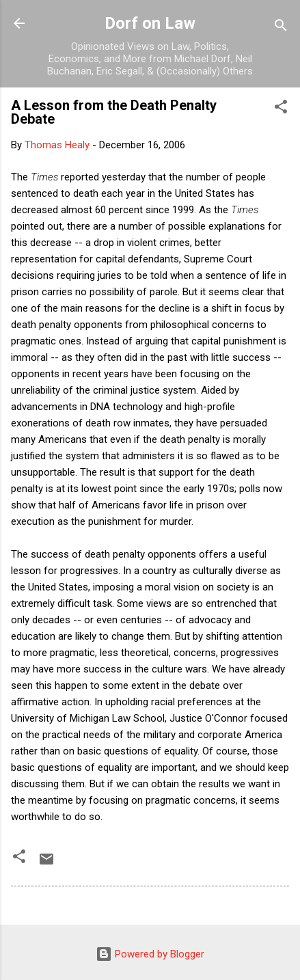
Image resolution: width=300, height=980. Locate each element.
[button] (281, 109)
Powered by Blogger (150, 954)
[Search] (281, 28)
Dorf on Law (150, 23)
